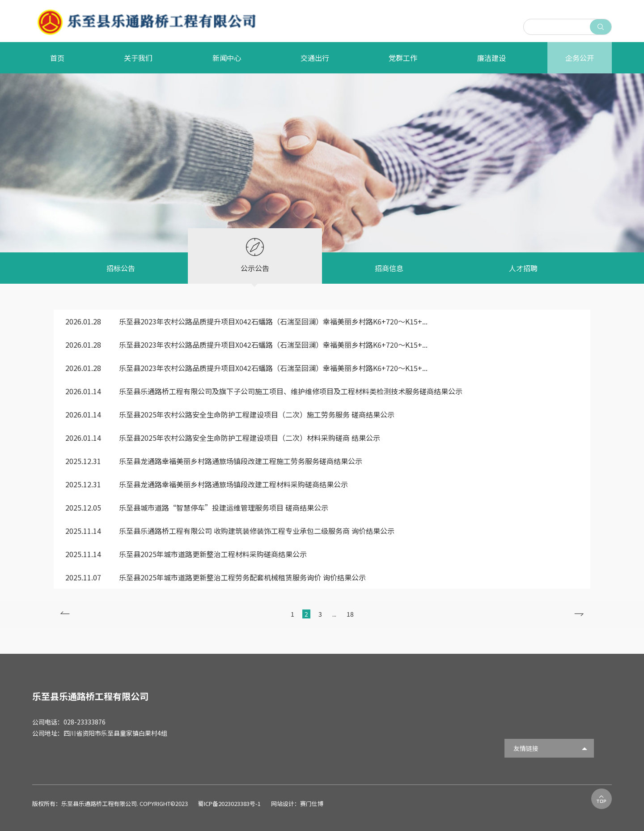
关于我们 (138, 58)
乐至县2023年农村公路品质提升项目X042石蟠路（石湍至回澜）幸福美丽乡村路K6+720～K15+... (246, 321)
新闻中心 (227, 58)
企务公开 (580, 58)
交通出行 (315, 58)
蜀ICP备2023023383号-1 (230, 803)
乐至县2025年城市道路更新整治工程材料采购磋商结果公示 (186, 554)
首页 (57, 58)
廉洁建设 (491, 58)
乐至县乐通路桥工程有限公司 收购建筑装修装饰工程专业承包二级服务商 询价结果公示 (230, 531)
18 (350, 614)
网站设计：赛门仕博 (297, 803)
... (335, 614)
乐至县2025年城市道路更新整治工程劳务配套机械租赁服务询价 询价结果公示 (216, 577)
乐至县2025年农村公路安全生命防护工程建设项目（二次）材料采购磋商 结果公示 (223, 438)
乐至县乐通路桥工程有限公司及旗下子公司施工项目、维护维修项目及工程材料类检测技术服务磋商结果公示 (264, 391)
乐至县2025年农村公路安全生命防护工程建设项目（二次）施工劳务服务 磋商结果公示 (230, 414)
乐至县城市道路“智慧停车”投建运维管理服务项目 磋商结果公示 (197, 507)
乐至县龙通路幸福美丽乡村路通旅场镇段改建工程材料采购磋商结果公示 (207, 484)
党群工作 (403, 58)
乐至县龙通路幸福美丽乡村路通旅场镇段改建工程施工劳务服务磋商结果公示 (214, 461)
